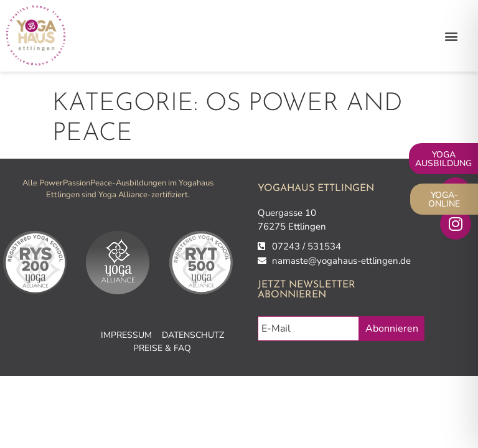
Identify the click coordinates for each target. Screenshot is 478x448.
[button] (452, 36)
